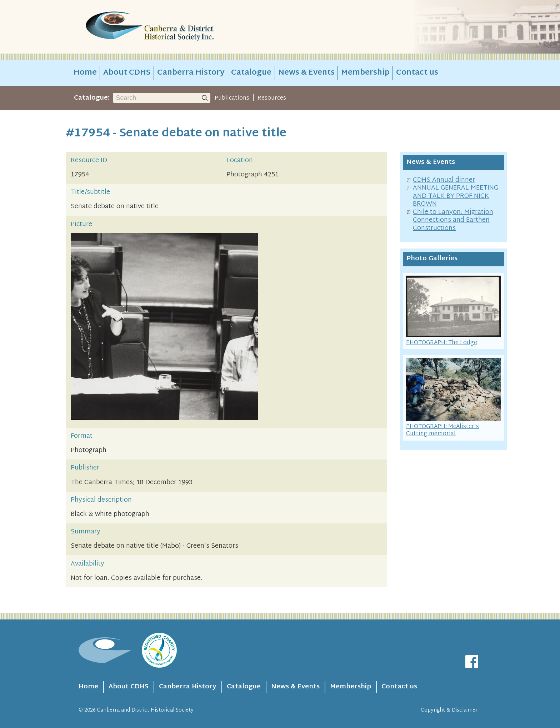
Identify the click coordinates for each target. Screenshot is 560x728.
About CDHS (127, 73)
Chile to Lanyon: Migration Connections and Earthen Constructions (453, 220)
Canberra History (191, 73)
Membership (365, 73)
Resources (272, 98)
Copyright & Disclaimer (449, 710)
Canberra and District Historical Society (145, 710)
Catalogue (251, 73)
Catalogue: (92, 98)
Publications (232, 98)
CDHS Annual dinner (444, 180)
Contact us (417, 73)
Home (85, 73)
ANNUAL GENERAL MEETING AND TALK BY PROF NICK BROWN (456, 196)
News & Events (306, 73)
